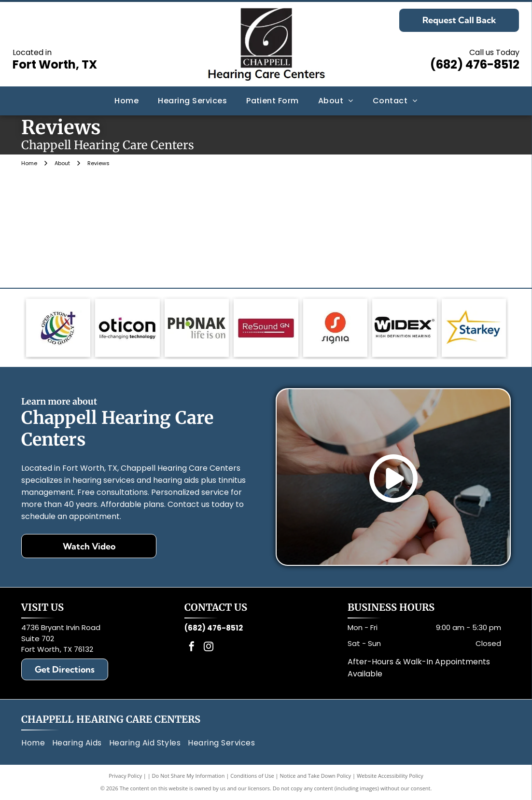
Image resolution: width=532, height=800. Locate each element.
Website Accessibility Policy (390, 776)
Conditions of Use (252, 776)
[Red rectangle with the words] (266, 328)
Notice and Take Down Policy (316, 776)
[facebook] (192, 648)
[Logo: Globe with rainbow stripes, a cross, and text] (58, 328)
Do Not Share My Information (189, 776)
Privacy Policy (125, 776)
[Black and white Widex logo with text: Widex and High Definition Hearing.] (404, 328)
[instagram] (209, 648)
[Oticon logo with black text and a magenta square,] (127, 328)
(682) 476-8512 (475, 64)
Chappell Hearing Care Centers (111, 719)
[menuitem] (126, 101)
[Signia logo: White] (335, 328)
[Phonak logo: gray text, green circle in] (197, 328)
